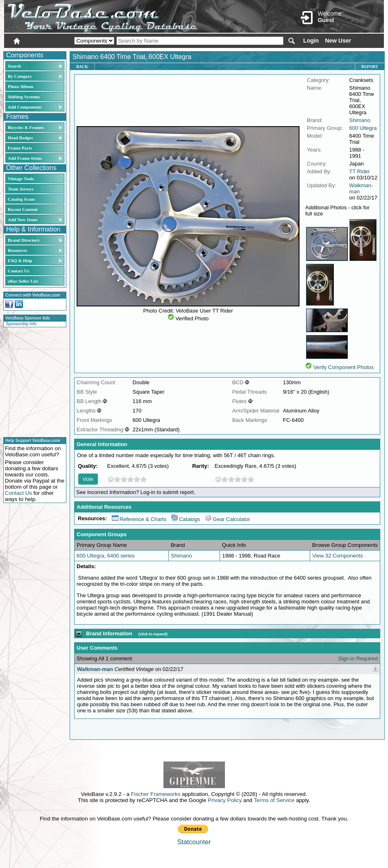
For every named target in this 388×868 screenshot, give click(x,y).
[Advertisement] (32, 381)
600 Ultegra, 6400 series (106, 556)
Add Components (25, 107)
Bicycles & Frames (26, 127)
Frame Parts (20, 148)
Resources (17, 250)
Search (14, 66)
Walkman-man (95, 669)
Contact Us (18, 271)
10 (143, 479)
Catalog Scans (21, 199)
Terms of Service (274, 800)
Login (311, 41)
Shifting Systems (24, 97)
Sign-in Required (358, 658)
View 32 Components (337, 556)
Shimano (360, 120)
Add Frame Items (25, 158)
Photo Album (20, 86)
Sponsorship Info (21, 324)
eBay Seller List (23, 281)
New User (338, 41)
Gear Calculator (227, 519)
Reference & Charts (139, 519)
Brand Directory (24, 240)
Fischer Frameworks (156, 794)
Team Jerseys (21, 189)
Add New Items (23, 220)
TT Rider (359, 171)
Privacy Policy (225, 800)
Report (370, 67)
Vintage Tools (21, 179)
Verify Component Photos (344, 367)
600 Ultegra (363, 128)
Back (82, 67)
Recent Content (23, 209)
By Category (20, 76)
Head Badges (20, 138)
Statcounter (194, 842)
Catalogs (186, 519)
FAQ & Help (20, 261)
